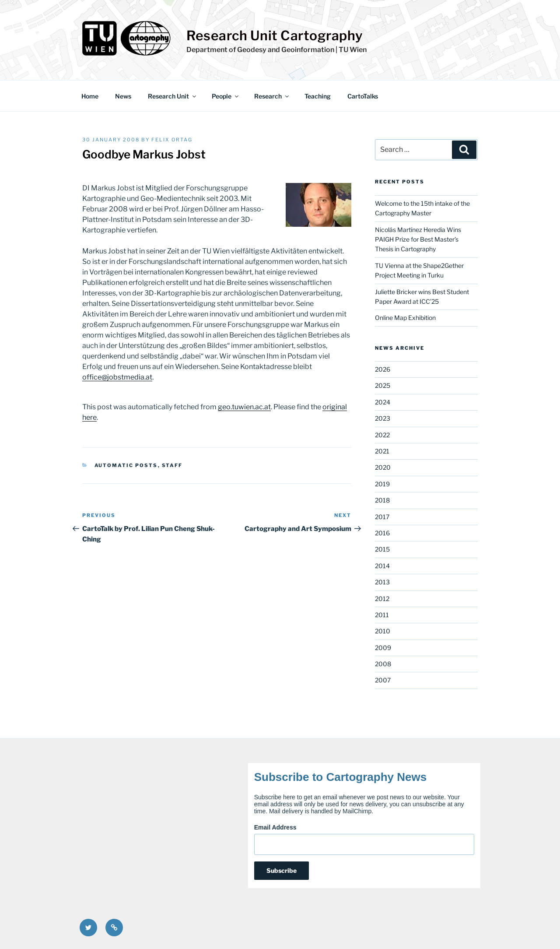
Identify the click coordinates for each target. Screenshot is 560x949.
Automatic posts (126, 465)
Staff (172, 465)
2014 (382, 566)
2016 (382, 533)
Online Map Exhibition (405, 318)
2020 (383, 467)
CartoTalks (363, 96)
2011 (382, 615)
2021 (382, 451)
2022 (382, 435)
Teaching (318, 96)
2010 (383, 631)
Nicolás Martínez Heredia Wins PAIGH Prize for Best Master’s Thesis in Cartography (418, 239)
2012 (382, 599)
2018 (382, 500)
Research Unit (173, 96)
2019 (382, 484)
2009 (383, 648)
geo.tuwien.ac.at (244, 407)
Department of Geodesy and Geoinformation (260, 50)
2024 (383, 402)
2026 (383, 369)
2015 (382, 549)
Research (272, 96)
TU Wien (353, 50)
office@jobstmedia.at (117, 377)
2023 (383, 418)
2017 (382, 517)
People (226, 96)
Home (90, 96)
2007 (383, 680)
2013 (382, 582)
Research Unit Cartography (275, 35)
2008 (383, 664)
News (123, 96)
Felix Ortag (172, 140)
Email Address (275, 827)
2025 (383, 385)
